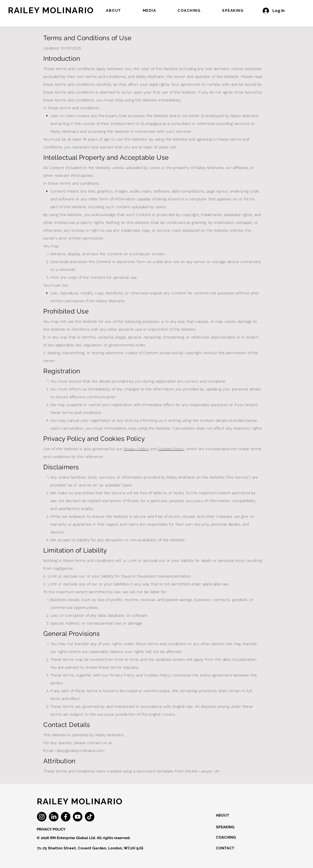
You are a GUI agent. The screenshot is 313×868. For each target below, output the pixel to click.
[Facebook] (66, 817)
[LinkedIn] (54, 817)
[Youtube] (78, 817)
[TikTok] (90, 817)
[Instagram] (42, 817)
